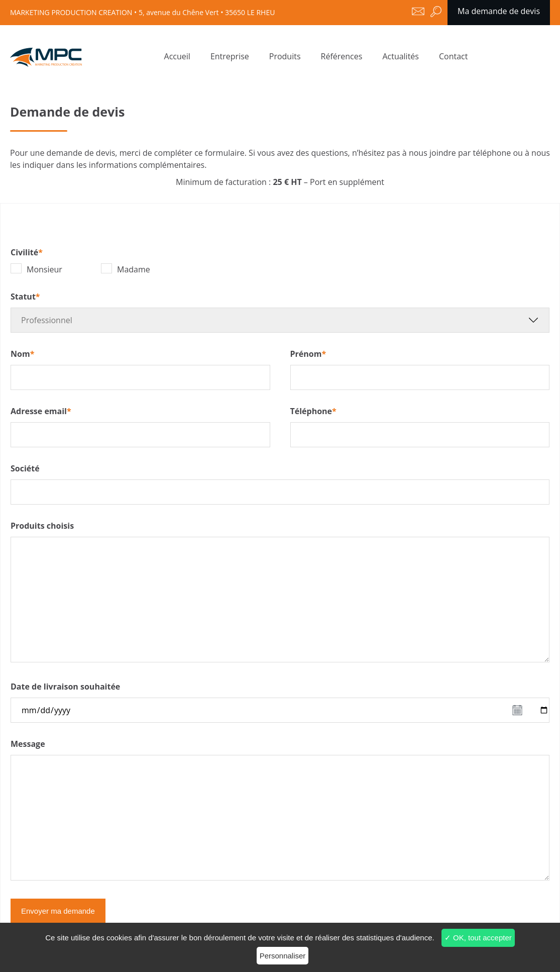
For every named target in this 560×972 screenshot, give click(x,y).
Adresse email (41, 411)
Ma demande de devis (499, 11)
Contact (453, 56)
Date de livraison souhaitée (65, 687)
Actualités (401, 56)
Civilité (27, 252)
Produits (285, 56)
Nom (22, 354)
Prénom (308, 354)
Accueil (177, 56)
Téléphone (313, 411)
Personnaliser (283, 956)
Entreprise (230, 56)
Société (25, 468)
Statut (25, 297)
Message (28, 744)
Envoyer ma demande (58, 911)
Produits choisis (42, 526)
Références (342, 56)
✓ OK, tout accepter (478, 938)
